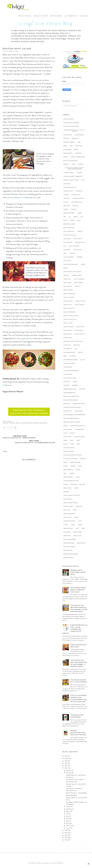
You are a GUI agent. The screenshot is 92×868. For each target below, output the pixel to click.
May (67, 820)
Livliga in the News (69, 365)
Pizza (72, 445)
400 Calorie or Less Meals (71, 124)
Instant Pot (67, 346)
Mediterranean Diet (70, 394)
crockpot (67, 200)
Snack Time (67, 511)
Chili (83, 181)
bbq (79, 143)
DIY (70, 218)
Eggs (79, 222)
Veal (77, 530)
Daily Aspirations (77, 203)
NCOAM (66, 427)
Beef (71, 147)
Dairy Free (67, 207)
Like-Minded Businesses (71, 361)
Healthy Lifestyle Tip (70, 321)
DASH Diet (76, 207)
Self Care (82, 486)
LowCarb (66, 387)
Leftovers (73, 357)
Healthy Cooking (69, 299)
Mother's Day (68, 412)
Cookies (66, 196)
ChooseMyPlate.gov (70, 189)
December (69, 772)
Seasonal (74, 486)
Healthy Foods (80, 302)
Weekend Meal (78, 533)
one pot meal (67, 438)
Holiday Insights (80, 335)
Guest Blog (67, 280)
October (69, 808)
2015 (66, 832)
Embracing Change (69, 225)
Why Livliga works (69, 548)
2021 (66, 757)
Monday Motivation (79, 405)
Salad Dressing (68, 471)
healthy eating (26, 424)
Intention (77, 346)
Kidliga (80, 354)
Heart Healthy (79, 332)
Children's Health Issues (71, 181)
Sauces (78, 478)
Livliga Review (68, 376)
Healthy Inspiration (70, 313)
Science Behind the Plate (71, 482)
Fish (65, 247)
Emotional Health (69, 229)
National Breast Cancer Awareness (74, 416)
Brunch (66, 158)
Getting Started (69, 258)
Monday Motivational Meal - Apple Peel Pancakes (78, 734)
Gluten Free (19, 424)
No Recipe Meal (79, 431)
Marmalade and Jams (70, 390)
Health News (67, 284)
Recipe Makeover (75, 464)
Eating (65, 222)
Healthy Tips (80, 328)
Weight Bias (67, 537)
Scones (66, 486)
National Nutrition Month (72, 423)
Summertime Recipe (69, 522)
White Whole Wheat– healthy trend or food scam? (78, 591)
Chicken (79, 174)
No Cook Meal (68, 431)
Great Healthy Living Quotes (72, 273)
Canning (81, 165)
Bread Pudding (68, 154)
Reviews (73, 467)
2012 (66, 839)
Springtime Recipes (69, 515)
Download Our (29, 413)
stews (76, 519)
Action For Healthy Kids (71, 128)
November (69, 774)
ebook (72, 222)
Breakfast (79, 154)
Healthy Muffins (69, 328)
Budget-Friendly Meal (78, 158)
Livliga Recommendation (71, 372)
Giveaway (80, 258)
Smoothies (79, 508)
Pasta (78, 442)
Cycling (66, 203)
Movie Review (79, 412)
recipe (65, 464)
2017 (66, 767)
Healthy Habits (80, 306)
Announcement (79, 136)
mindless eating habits (71, 401)
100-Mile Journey (69, 120)
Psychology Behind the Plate (73, 456)
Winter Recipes (68, 552)
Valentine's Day (68, 530)
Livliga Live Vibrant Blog (46, 24)
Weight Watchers (69, 544)
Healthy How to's (69, 310)
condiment (79, 192)
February (69, 827)
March (68, 824)
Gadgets (72, 255)
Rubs (80, 467)
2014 (66, 834)
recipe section (26, 340)
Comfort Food (68, 192)
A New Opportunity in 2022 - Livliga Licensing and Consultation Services (75, 630)
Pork (78, 445)
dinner (80, 214)
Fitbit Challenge (74, 247)
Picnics (66, 445)
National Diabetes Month (37, 424)
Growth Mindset (77, 277)
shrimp (77, 489)
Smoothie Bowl (68, 508)
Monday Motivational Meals (72, 409)
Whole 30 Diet (81, 544)
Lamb (65, 357)
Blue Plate (79, 147)
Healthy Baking (68, 291)
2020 (66, 760)
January (68, 829)
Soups (75, 511)
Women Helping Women (71, 555)
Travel (73, 526)
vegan (83, 530)
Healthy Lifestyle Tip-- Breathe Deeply (76, 794)
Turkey (80, 526)
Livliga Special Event (70, 379)
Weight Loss (77, 537)
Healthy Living (68, 324)
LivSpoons (7, 386)
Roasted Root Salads (71, 797)
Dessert (66, 211)
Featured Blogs (80, 244)
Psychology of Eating (70, 460)
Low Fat (75, 383)
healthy (78, 288)
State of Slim (67, 519)
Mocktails (67, 405)
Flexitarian (67, 251)
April (68, 822)
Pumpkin (83, 460)
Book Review (67, 151)
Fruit (65, 255)
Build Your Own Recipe (70, 162)
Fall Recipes (12, 424)
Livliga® (19, 7)
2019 (66, 762)
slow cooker (68, 500)
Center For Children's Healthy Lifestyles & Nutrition (75, 170)
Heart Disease (68, 332)
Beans (65, 147)
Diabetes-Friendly (69, 214)
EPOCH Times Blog (69, 233)
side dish (66, 493)
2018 (66, 764)
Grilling (66, 277)
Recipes (45, 424)
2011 (66, 841)
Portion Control (69, 449)
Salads (78, 471)
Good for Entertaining (71, 266)
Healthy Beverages (69, 295)
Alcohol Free (68, 136)
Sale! (65, 475)
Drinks (76, 218)
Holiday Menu (68, 339)
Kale (76, 350)
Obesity (72, 434)
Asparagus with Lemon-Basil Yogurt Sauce (78, 574)
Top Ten (66, 526)
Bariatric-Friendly (69, 143)
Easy (82, 218)
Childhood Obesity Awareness (73, 178)
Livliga (83, 361)
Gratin (66, 269)
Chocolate (67, 185)
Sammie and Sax (68, 478)
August (68, 813)
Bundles (66, 165)
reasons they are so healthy (19, 199)
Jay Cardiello (68, 350)
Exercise (80, 233)
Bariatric (75, 140)
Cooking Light (76, 196)
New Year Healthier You (78, 427)
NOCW (65, 434)
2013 (66, 836)
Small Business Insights (71, 504)
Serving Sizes (67, 489)
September (69, 810)
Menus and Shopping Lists (71, 398)
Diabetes (74, 211)
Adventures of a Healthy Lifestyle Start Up (74, 132)
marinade (75, 387)
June (68, 817)
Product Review (68, 453)
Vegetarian (67, 533)
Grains (83, 266)
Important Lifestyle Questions (73, 343)
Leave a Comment (7, 423)
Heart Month (68, 335)
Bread (76, 151)
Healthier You (68, 288)
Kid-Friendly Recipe (69, 354)
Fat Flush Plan (68, 244)
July (67, 815)
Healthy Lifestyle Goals (71, 317)
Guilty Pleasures (79, 280)
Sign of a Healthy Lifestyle (72, 497)
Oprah (65, 442)
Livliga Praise (68, 368)
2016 (66, 769)
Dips (65, 218)
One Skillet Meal (80, 438)
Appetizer (66, 140)
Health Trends (78, 284)
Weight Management (70, 541)
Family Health (78, 240)
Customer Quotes (78, 200)
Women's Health (68, 559)
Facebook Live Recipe (70, 236)
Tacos (80, 522)
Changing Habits (69, 174)
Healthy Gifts (68, 306)
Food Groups (77, 251)
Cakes (73, 165)
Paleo (72, 442)
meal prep (82, 390)
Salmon (72, 475)
